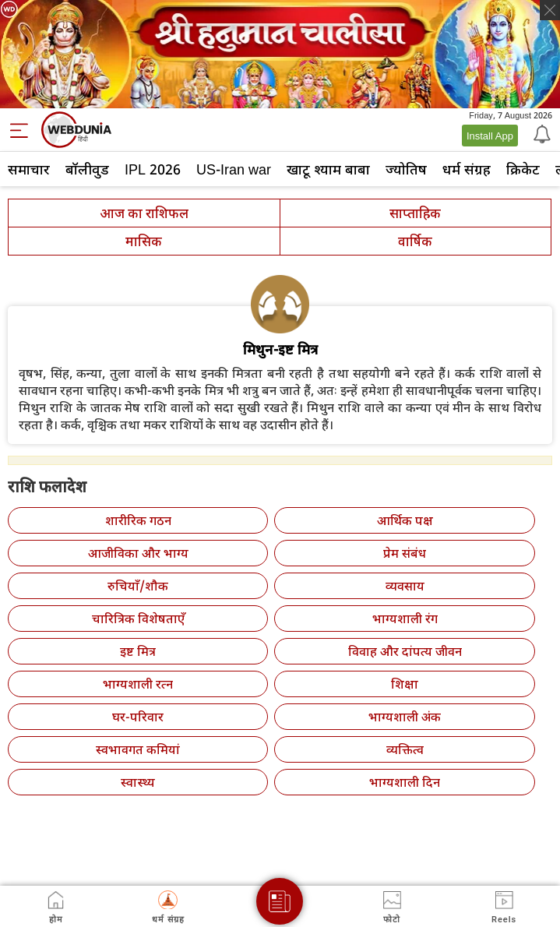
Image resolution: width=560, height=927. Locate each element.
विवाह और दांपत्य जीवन (405, 651)
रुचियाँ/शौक (138, 586)
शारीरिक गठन (138, 520)
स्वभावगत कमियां (138, 749)
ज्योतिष (406, 169)
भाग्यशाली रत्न (138, 684)
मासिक (144, 241)
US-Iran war (234, 169)
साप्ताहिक (415, 213)
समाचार (29, 169)
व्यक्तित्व (405, 749)
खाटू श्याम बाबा (328, 169)
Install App (490, 136)
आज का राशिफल (144, 213)
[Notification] (541, 133)
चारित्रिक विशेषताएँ (138, 619)
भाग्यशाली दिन (405, 782)
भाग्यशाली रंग (405, 619)
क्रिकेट (523, 169)
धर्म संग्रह (467, 169)
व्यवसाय (405, 586)
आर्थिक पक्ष (405, 520)
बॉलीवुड (87, 169)
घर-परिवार (138, 717)
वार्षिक (415, 241)
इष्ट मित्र (138, 651)
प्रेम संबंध (405, 553)
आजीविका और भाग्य (138, 553)
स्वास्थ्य (138, 782)
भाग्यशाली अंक (405, 717)
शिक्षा (405, 684)
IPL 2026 (153, 169)
